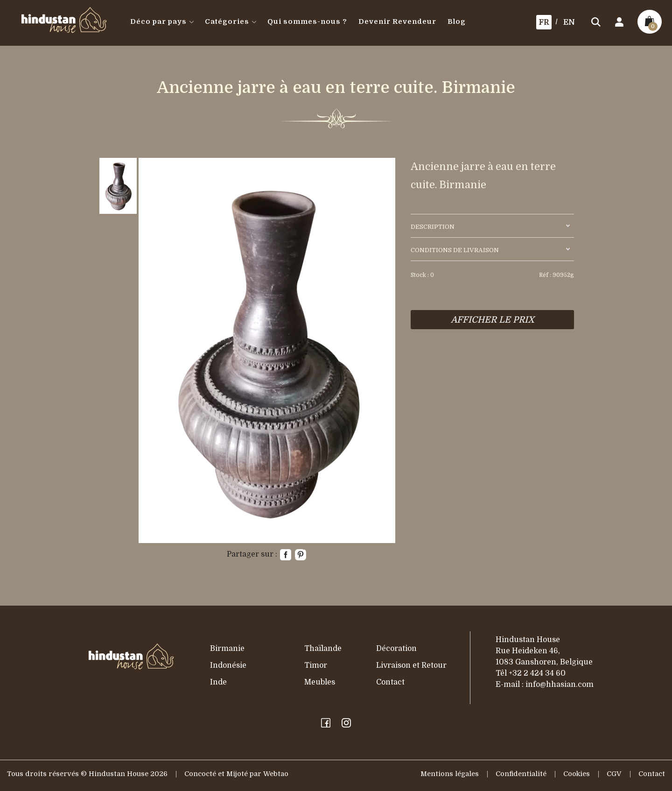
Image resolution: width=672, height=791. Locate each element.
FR (544, 22)
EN (569, 22)
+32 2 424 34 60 (537, 673)
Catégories (231, 22)
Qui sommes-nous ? (307, 22)
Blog (457, 22)
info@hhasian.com (560, 685)
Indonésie (228, 665)
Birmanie (227, 649)
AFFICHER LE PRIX (493, 320)
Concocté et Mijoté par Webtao (236, 774)
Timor (316, 665)
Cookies (577, 774)
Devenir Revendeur (397, 22)
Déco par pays (162, 22)
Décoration (396, 649)
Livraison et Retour (411, 665)
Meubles (320, 682)
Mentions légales (450, 774)
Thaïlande (323, 649)
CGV (614, 774)
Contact (390, 682)
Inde (218, 682)
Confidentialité (521, 774)
